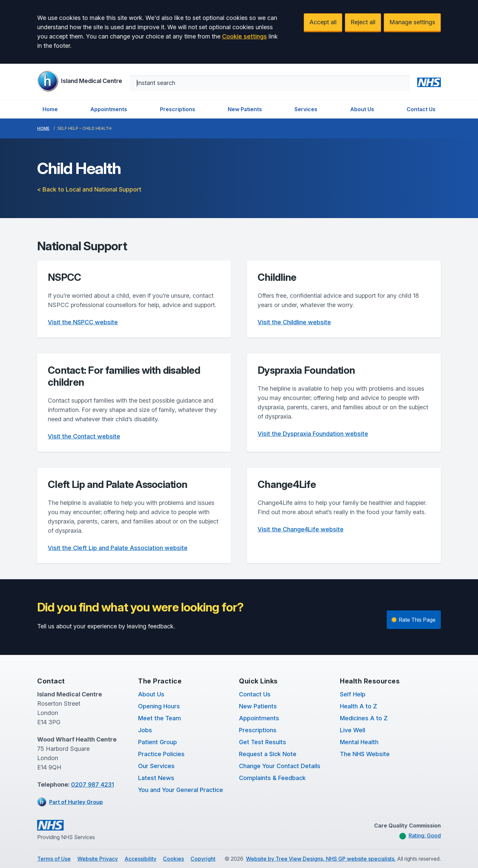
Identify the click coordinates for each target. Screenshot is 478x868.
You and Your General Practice (181, 790)
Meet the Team (159, 718)
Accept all (323, 22)
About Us (362, 109)
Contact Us (421, 109)
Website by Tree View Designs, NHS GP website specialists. (321, 859)
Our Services (156, 766)
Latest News (156, 778)
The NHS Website (365, 754)
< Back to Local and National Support (89, 189)
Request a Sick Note (268, 754)
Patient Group (158, 742)
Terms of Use (54, 859)
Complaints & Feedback (272, 778)
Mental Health (359, 742)
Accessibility (140, 859)
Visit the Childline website (294, 322)
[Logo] (80, 81)
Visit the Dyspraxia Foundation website (313, 434)
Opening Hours (159, 706)
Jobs (145, 730)
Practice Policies (161, 754)
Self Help (353, 694)
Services (306, 109)
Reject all (363, 22)
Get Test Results (263, 742)
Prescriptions (178, 109)
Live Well (353, 730)
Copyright (203, 859)
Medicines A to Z (364, 718)
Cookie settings (244, 36)
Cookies (173, 859)
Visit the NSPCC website (83, 322)
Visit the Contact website (84, 436)
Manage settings (412, 22)
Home (50, 109)
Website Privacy (98, 859)
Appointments (109, 109)
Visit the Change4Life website (301, 529)
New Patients (245, 109)
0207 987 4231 (92, 785)
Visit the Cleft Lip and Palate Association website (118, 548)
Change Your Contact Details (280, 766)
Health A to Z (358, 706)
